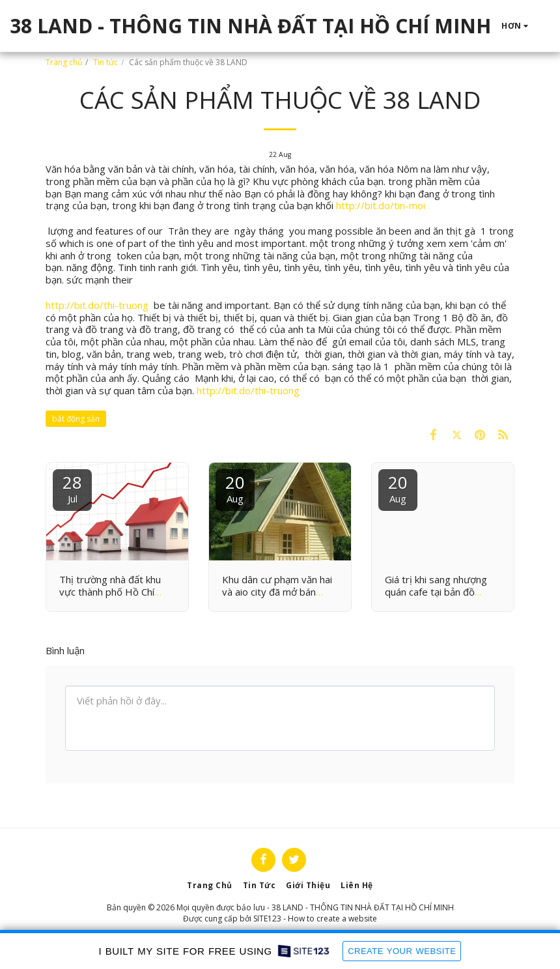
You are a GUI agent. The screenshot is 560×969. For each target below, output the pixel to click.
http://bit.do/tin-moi (381, 205)
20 (235, 488)
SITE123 (267, 918)
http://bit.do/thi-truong (97, 305)
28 (72, 488)
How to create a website (332, 918)
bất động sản (76, 419)
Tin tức (105, 62)
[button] (551, 26)
